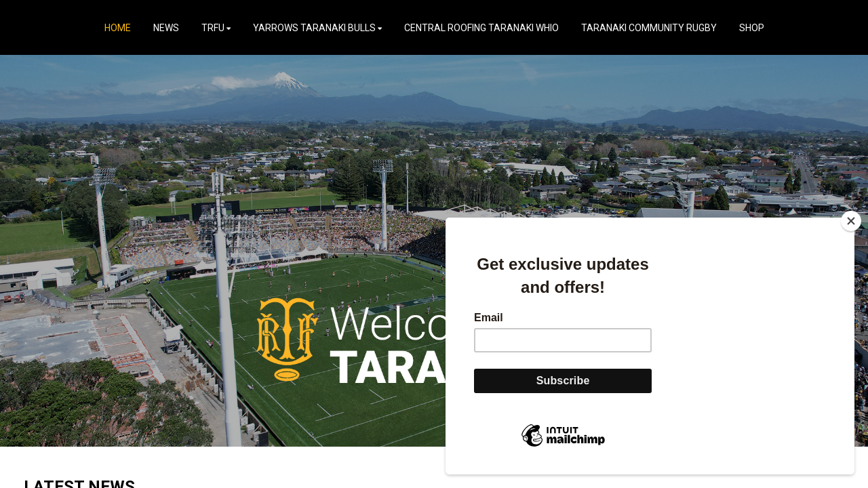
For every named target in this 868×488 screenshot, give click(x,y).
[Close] (851, 221)
